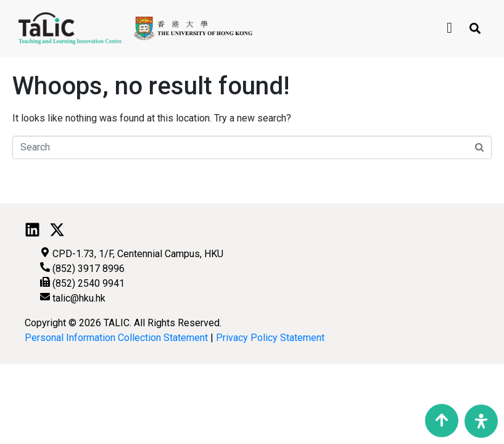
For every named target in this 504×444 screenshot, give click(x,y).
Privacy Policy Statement (270, 338)
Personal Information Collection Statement (116, 338)
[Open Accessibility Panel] (481, 421)
